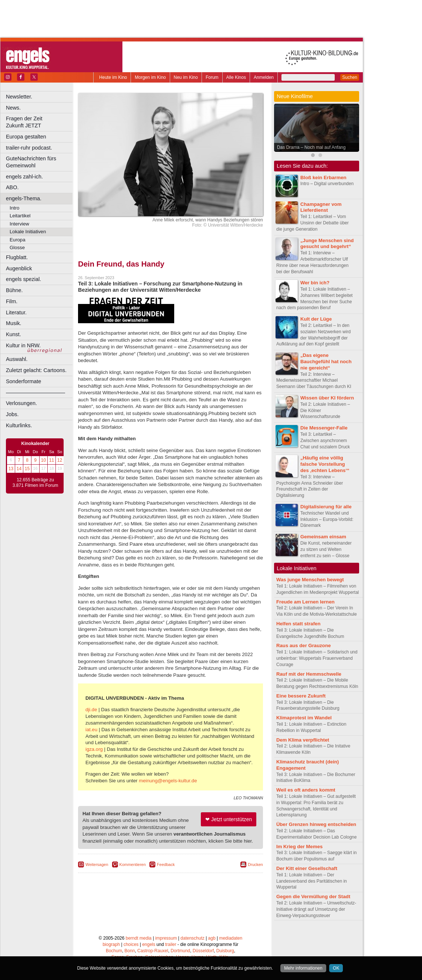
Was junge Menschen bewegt (310, 580)
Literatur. (16, 312)
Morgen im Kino (150, 77)
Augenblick (19, 268)
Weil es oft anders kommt (306, 790)
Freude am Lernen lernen (305, 602)
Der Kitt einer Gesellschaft (307, 868)
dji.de (91, 710)
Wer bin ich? (315, 283)
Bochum (114, 951)
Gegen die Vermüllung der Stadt (313, 897)
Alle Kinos (236, 77)
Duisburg (225, 951)
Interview (19, 224)
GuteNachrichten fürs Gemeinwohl (31, 162)
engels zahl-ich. (24, 177)
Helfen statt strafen (298, 624)
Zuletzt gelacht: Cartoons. (36, 370)
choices (131, 944)
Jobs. (12, 414)
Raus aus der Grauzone (303, 645)
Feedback (166, 864)
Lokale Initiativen (28, 232)
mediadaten (231, 938)
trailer (171, 944)
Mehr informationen (303, 968)
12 (60, 460)
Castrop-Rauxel (153, 951)
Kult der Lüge (316, 319)
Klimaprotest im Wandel (304, 718)
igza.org (94, 749)
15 (27, 469)
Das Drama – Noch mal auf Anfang (311, 147)
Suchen (350, 77)
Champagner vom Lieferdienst (321, 207)
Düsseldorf (203, 951)
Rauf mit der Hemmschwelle (309, 674)
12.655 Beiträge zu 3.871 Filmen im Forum (35, 483)
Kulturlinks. (19, 425)
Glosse (17, 247)
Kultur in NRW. (23, 345)
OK (336, 968)
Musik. (14, 323)
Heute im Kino (113, 77)
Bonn (130, 951)
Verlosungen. (21, 403)
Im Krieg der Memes (299, 847)
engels (148, 944)
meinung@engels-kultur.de (168, 781)
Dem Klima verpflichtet (303, 740)
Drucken (255, 864)
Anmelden (264, 77)
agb (212, 938)
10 (43, 460)
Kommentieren (133, 864)
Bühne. (14, 290)
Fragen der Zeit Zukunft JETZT (40, 122)
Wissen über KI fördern (327, 398)
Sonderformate (23, 381)
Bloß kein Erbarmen (323, 178)
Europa (18, 240)
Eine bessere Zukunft (301, 696)
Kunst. (13, 334)
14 (19, 469)
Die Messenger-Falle (324, 428)
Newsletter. (19, 97)
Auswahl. (17, 359)
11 (52, 460)
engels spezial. (23, 279)
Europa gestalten (26, 137)
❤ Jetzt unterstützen (229, 819)
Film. (12, 301)
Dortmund (180, 951)
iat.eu (91, 730)
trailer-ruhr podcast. (29, 148)
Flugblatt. (17, 257)
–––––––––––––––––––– (36, 392)
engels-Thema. (24, 198)
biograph (111, 944)
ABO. (12, 187)
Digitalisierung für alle (326, 507)
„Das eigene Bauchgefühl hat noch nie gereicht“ (326, 362)
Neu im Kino (186, 77)
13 (11, 469)
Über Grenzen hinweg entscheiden (316, 824)
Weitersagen (97, 864)
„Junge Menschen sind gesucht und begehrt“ (327, 244)
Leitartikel (20, 216)
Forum (212, 77)
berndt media (139, 938)
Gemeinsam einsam (323, 537)
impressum (166, 938)
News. (13, 108)
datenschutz (193, 938)
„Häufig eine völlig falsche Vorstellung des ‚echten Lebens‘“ (325, 464)
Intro (14, 208)
